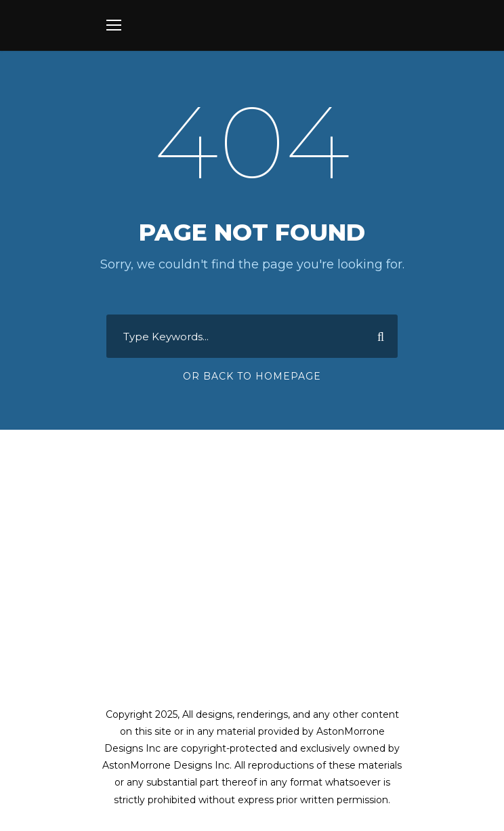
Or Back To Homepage (252, 376)
